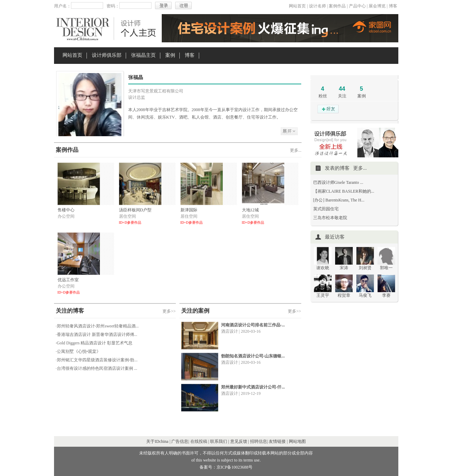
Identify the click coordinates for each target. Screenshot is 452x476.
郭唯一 (386, 268)
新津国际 (189, 210)
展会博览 (377, 6)
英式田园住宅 (326, 209)
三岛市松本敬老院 (330, 218)
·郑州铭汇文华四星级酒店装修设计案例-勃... (97, 360)
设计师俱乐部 (107, 55)
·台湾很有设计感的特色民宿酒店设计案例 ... (97, 368)
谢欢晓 (323, 268)
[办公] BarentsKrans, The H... (339, 200)
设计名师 (317, 6)
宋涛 (344, 268)
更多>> (169, 311)
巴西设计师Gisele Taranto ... (338, 182)
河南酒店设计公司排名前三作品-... (253, 325)
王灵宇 (323, 295)
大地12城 (250, 210)
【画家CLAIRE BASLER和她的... (344, 191)
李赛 (386, 295)
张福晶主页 (143, 55)
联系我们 (219, 441)
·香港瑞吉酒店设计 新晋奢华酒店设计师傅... (97, 335)
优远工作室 (68, 280)
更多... (296, 150)
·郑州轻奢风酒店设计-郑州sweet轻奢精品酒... (97, 326)
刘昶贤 (365, 268)
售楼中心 (66, 210)
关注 (342, 96)
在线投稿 (199, 441)
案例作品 (337, 6)
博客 (393, 6)
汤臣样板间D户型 (135, 210)
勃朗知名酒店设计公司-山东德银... (253, 356)
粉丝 (323, 96)
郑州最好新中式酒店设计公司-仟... (253, 387)
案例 (170, 55)
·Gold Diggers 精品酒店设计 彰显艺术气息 (94, 343)
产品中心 (357, 6)
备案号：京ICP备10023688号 (226, 467)
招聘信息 (258, 441)
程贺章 (344, 295)
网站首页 (297, 6)
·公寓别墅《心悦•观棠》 (78, 351)
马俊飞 (365, 295)
